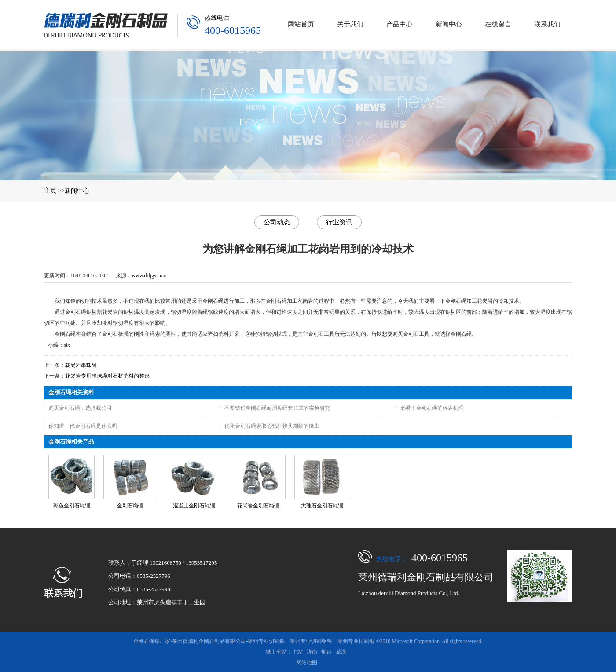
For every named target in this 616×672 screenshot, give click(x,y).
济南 (312, 652)
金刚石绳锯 (130, 506)
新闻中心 (77, 191)
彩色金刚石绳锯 (72, 506)
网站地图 (307, 662)
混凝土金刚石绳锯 (194, 506)
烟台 (326, 652)
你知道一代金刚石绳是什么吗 (83, 426)
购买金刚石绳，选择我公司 (80, 408)
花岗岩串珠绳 (81, 365)
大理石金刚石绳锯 (322, 506)
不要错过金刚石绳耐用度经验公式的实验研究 (277, 408)
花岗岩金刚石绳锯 (258, 506)
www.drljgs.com (149, 275)
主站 (297, 652)
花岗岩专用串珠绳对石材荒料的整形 (107, 376)
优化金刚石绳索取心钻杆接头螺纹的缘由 (272, 426)
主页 (50, 191)
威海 (341, 652)
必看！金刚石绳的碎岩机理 (432, 408)
